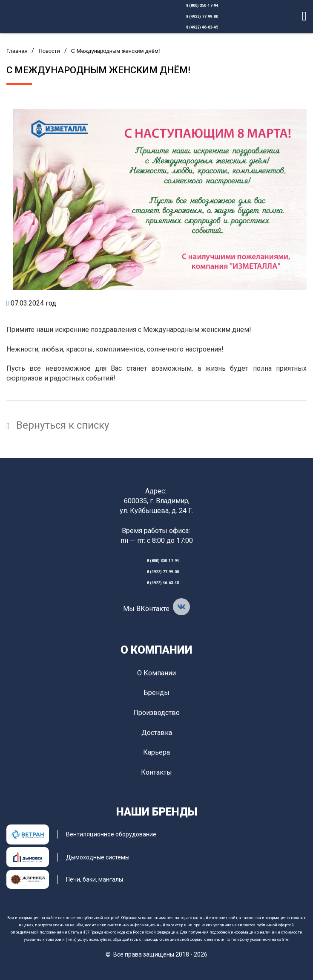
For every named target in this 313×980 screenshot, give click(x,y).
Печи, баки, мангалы (95, 879)
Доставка (157, 733)
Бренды (156, 693)
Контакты (156, 772)
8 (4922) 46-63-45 (202, 27)
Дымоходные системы (98, 857)
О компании (156, 650)
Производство (156, 713)
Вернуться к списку (58, 425)
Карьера (156, 752)
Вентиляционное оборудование (111, 834)
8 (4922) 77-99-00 (202, 17)
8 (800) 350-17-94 (202, 6)
